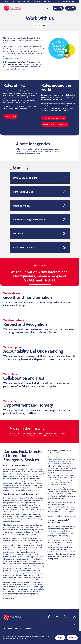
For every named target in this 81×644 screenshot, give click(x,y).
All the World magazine (21, 1)
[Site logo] (13, 617)
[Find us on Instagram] (66, 617)
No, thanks (72, 638)
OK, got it (60, 638)
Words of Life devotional (43, 1)
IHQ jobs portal (40, 25)
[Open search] (58, 8)
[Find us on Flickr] (74, 617)
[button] (40, 178)
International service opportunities (55, 124)
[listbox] (46, 8)
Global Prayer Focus (63, 1)
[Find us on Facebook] (57, 617)
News (6, 1)
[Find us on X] (48, 617)
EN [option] (45, 8)
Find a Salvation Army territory (54, 118)
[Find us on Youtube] (74, 624)
